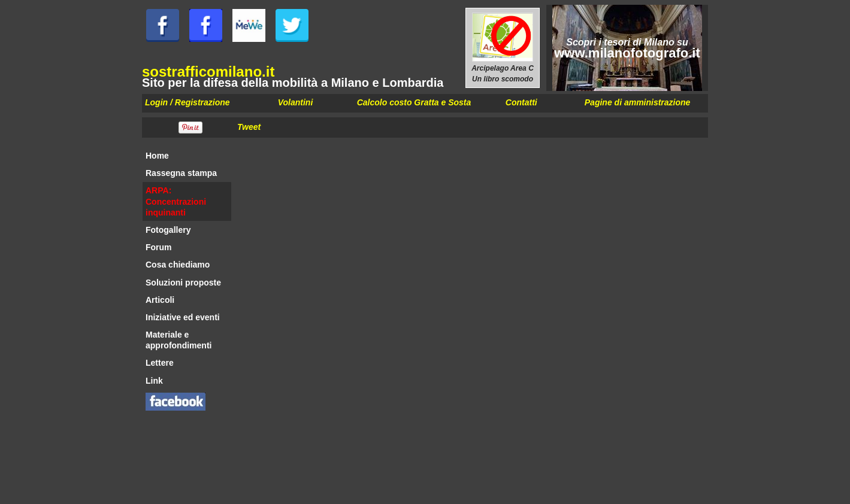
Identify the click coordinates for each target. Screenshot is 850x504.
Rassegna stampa (181, 173)
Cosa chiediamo (178, 265)
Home (157, 156)
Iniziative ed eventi (183, 317)
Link (154, 381)
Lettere (160, 363)
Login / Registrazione (187, 102)
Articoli (160, 300)
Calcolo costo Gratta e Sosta (414, 102)
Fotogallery (168, 230)
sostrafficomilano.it (208, 72)
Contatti (521, 102)
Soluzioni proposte (183, 283)
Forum (159, 247)
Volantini (296, 102)
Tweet (249, 127)
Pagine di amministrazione (638, 102)
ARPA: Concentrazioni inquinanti (176, 201)
